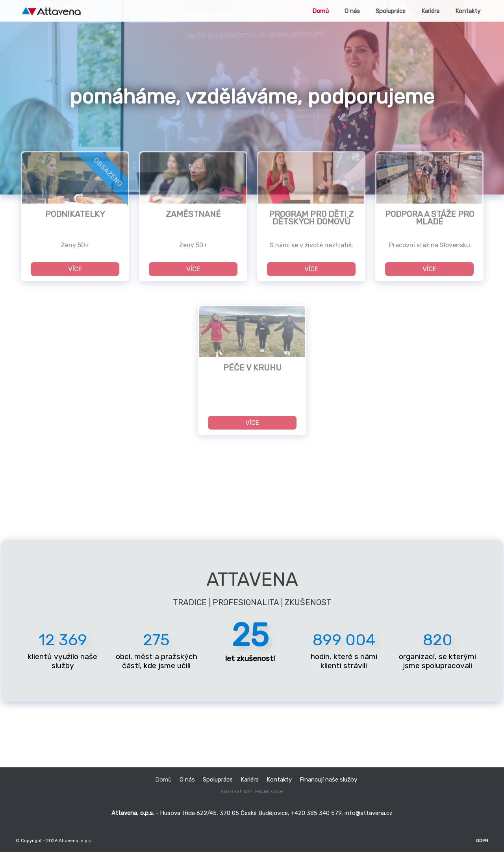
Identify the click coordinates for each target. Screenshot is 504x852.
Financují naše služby (328, 780)
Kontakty (279, 780)
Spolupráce (218, 780)
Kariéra (250, 780)
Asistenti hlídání (237, 791)
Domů (163, 780)
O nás (187, 780)
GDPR (482, 841)
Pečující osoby (269, 791)
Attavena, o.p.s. (75, 841)
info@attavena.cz (369, 813)
